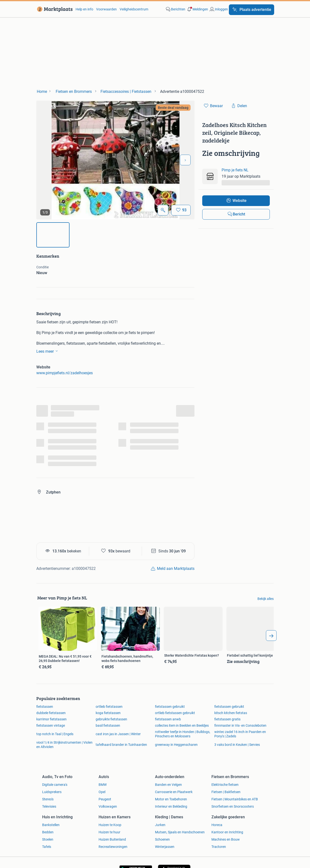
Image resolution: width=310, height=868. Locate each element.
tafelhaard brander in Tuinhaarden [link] (121, 745)
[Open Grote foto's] (163, 210)
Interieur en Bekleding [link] (171, 806)
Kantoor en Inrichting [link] (227, 832)
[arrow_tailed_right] (271, 636)
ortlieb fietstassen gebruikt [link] (175, 713)
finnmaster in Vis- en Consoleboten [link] (240, 725)
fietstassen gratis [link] (227, 719)
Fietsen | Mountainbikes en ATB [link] (235, 799)
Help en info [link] (84, 9)
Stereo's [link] (48, 799)
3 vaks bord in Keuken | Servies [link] (237, 745)
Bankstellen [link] (51, 825)
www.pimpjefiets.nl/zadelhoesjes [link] (65, 373)
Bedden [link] (48, 832)
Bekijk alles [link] (266, 599)
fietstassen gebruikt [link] (170, 707)
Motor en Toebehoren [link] (171, 799)
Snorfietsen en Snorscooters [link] (233, 806)
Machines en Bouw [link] (226, 839)
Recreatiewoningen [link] (113, 847)
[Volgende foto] (185, 160)
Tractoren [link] (219, 847)
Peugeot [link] (105, 799)
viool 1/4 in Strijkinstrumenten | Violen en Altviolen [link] (64, 745)
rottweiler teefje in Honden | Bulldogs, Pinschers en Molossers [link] (183, 734)
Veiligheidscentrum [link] (134, 9)
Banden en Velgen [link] (168, 785)
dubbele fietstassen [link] (51, 713)
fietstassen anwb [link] (168, 719)
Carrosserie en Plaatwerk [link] (174, 792)
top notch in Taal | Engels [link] (55, 734)
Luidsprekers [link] (52, 792)
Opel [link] (102, 792)
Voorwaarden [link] (106, 9)
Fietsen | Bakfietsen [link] (226, 792)
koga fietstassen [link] (108, 713)
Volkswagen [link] (108, 806)
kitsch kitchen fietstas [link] (231, 713)
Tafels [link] (47, 847)
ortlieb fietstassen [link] (109, 707)
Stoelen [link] (48, 839)
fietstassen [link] (45, 707)
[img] (53, 235)
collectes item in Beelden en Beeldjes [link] (182, 725)
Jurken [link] (160, 825)
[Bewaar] (181, 210)
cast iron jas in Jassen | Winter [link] (118, 734)
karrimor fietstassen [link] (51, 719)
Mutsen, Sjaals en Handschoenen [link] (180, 832)
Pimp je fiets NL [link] (235, 170)
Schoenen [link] (162, 839)
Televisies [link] (49, 806)
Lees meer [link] (48, 351)
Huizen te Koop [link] (110, 825)
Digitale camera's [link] (55, 785)
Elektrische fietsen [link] (225, 785)
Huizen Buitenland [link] (112, 839)
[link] (54, 9)
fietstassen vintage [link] (51, 725)
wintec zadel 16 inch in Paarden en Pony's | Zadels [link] (240, 734)
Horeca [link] (217, 825)
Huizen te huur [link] (109, 832)
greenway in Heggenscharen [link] (176, 745)
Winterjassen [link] (165, 847)
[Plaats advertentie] (252, 10)
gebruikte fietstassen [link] (111, 719)
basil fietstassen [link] (108, 725)
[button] (197, 9)
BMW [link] (103, 785)
